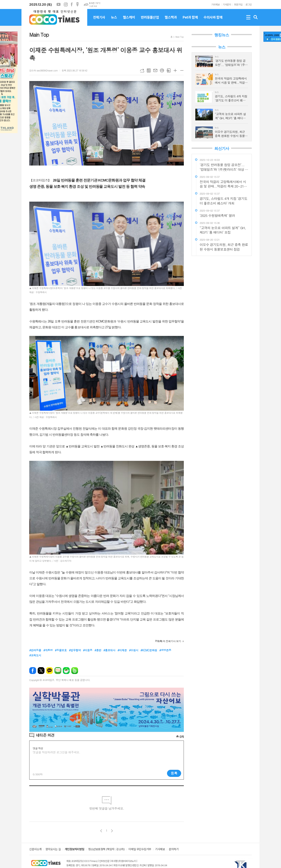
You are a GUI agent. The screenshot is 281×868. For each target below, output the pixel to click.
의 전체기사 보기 (168, 641)
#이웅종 (88, 650)
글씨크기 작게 (182, 70)
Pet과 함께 (190, 20)
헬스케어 (129, 20)
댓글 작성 (38, 748)
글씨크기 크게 (175, 70)
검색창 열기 (256, 17)
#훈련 (98, 650)
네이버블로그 (58, 671)
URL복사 (142, 70)
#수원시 (134, 650)
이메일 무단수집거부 (140, 849)
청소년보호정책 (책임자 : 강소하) (106, 849)
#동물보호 (61, 650)
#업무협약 (75, 650)
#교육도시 (35, 655)
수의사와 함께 (213, 20)
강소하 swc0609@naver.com (44, 70)
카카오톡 (49, 671)
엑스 (41, 671)
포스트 (77, 4)
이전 (101, 831)
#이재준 (122, 650)
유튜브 (59, 4)
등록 (174, 773)
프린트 (162, 70)
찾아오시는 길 (53, 849)
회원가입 (238, 5)
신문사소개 (35, 849)
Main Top (180, 37)
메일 (155, 70)
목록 (149, 70)
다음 (112, 831)
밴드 (75, 671)
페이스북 (72, 4)
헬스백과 (171, 20)
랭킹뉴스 (222, 35)
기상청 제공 (93, 6)
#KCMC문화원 (149, 650)
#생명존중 (165, 650)
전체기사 (99, 20)
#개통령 (48, 650)
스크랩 (169, 70)
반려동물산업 (150, 20)
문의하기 (174, 849)
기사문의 (227, 5)
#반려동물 (35, 650)
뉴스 (114, 20)
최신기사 (222, 149)
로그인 (249, 5)
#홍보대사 (109, 650)
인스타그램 (66, 4)
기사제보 (215, 5)
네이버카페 (66, 671)
